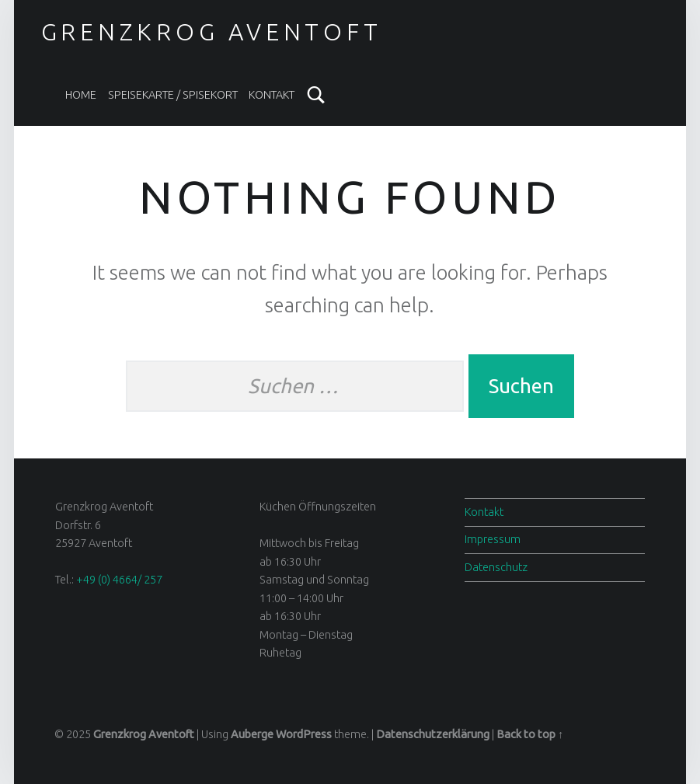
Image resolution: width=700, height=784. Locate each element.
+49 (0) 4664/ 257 (119, 580)
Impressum (493, 539)
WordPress (304, 734)
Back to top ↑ (530, 734)
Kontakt (272, 95)
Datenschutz (496, 567)
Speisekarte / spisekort (173, 95)
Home (81, 95)
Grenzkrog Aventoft (212, 32)
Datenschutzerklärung (433, 734)
